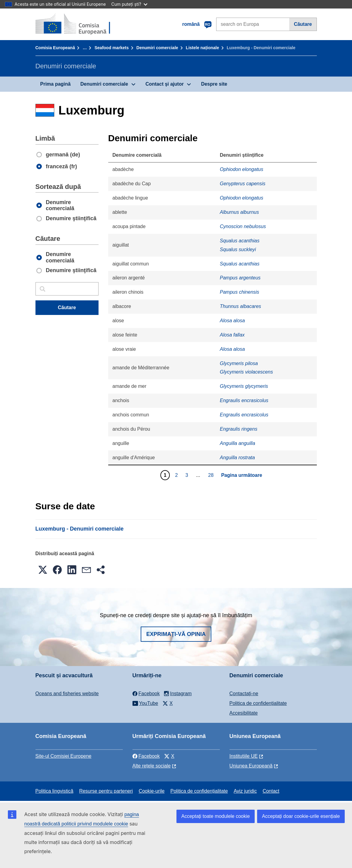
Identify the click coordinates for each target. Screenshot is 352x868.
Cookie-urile (151, 791)
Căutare (303, 24)
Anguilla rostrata (237, 458)
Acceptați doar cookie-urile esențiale (301, 816)
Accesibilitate (244, 713)
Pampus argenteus (240, 278)
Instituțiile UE (244, 756)
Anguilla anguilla (238, 443)
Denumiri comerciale (157, 48)
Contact (271, 791)
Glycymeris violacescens (246, 372)
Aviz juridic (245, 791)
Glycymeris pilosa (239, 363)
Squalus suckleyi (238, 249)
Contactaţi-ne (244, 694)
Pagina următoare (241, 475)
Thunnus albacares (240, 306)
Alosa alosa (232, 321)
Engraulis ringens (239, 429)
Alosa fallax (232, 335)
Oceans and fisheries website (67, 694)
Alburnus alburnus (239, 212)
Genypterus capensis (243, 184)
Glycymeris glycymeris (244, 386)
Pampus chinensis (240, 292)
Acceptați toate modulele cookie (216, 816)
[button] (43, 570)
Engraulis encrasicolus (244, 400)
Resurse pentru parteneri (106, 791)
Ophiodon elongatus (241, 169)
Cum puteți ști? (129, 4)
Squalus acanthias (240, 241)
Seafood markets (112, 48)
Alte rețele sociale (152, 766)
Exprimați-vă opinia (176, 634)
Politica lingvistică (54, 791)
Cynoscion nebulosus (243, 226)
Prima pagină (55, 84)
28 (212, 475)
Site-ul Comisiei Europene (64, 756)
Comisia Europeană (55, 48)
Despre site (214, 84)
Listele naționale (203, 48)
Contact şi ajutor (165, 84)
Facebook (146, 756)
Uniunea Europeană (251, 766)
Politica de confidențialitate (258, 703)
